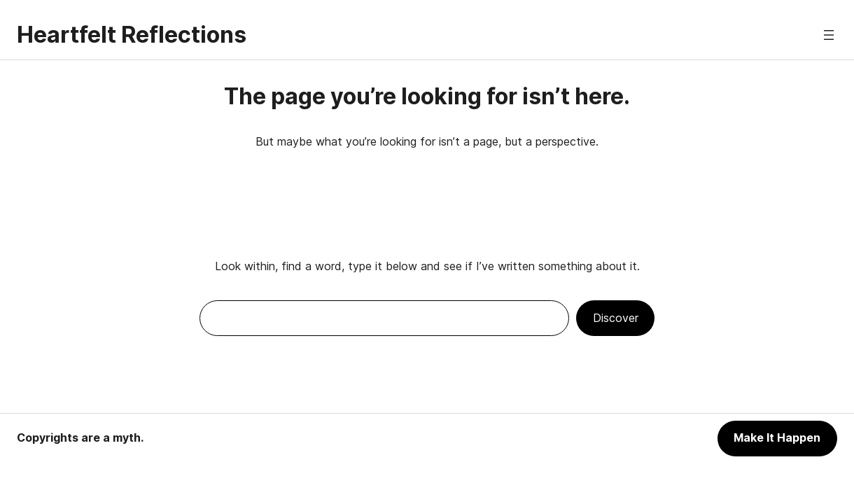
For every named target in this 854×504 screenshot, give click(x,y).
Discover (616, 318)
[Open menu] (829, 35)
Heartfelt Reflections (132, 35)
